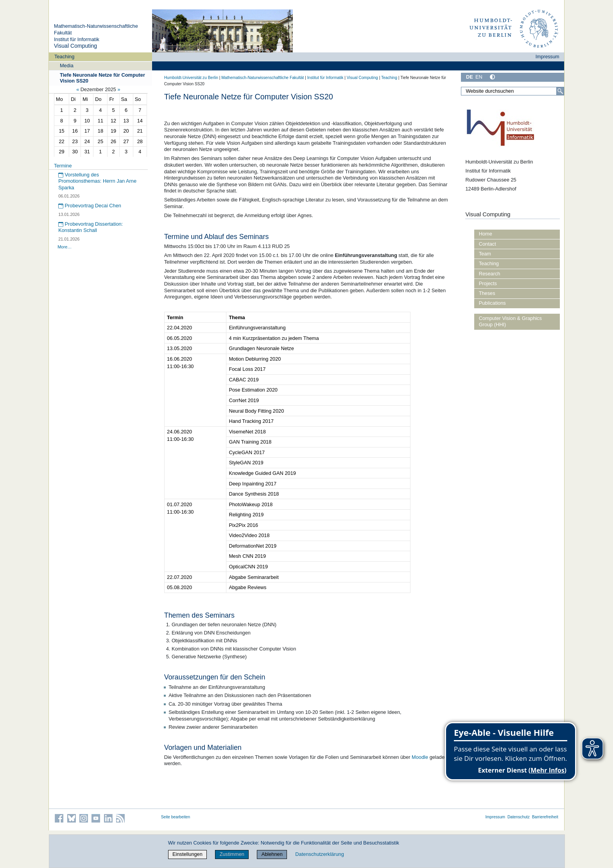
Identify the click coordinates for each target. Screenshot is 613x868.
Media (67, 66)
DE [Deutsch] (470, 77)
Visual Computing (75, 46)
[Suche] (560, 91)
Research (490, 274)
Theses (487, 293)
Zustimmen (232, 854)
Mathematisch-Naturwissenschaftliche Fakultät (263, 78)
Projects (488, 283)
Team (485, 254)
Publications (492, 303)
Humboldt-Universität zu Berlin (191, 78)
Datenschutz (519, 817)
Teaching (64, 57)
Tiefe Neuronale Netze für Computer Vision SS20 (102, 78)
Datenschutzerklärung (319, 854)
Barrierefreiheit (545, 817)
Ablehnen (272, 854)
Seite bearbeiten (176, 817)
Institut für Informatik (77, 39)
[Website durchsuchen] (513, 91)
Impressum (548, 57)
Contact (488, 244)
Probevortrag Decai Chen (90, 206)
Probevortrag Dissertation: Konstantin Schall (91, 227)
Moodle (420, 757)
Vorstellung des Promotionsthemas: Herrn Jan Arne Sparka (97, 181)
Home (486, 234)
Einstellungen (187, 854)
